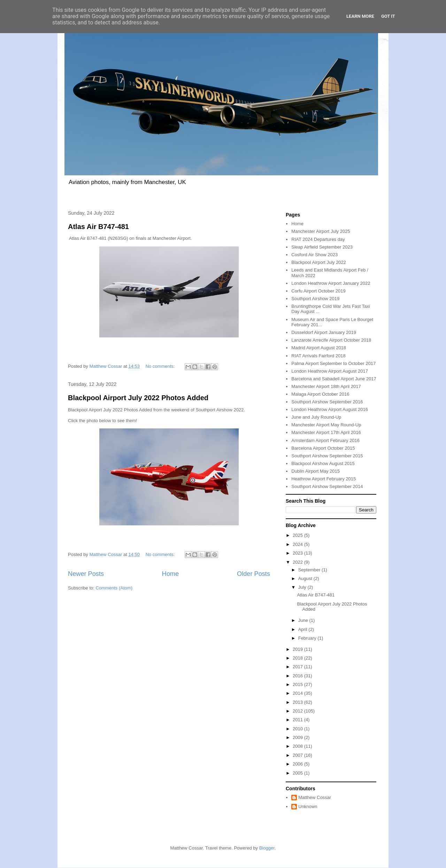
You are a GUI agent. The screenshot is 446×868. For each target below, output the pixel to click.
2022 (298, 562)
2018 (298, 658)
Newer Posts (86, 574)
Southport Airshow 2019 (315, 299)
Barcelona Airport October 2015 (323, 448)
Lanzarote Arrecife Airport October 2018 (331, 340)
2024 (298, 544)
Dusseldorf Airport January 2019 (324, 332)
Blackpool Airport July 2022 (319, 262)
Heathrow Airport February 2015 (324, 479)
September (310, 570)
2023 (298, 553)
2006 (298, 764)
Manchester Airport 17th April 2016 (326, 432)
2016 (298, 676)
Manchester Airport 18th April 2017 (326, 386)
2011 (298, 720)
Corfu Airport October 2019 (318, 291)
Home (171, 574)
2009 (298, 737)
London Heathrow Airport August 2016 (330, 409)
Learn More (360, 16)
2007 (298, 755)
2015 (298, 684)
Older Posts (253, 574)
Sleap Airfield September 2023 (322, 247)
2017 (298, 667)
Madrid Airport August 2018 (319, 348)
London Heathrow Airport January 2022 (331, 283)
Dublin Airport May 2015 (316, 471)
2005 (298, 773)
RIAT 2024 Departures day (318, 239)
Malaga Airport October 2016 (320, 394)
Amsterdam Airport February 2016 (325, 440)
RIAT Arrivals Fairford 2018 (318, 356)
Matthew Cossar (315, 797)
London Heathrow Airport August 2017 (330, 371)
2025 (298, 535)
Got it (388, 16)
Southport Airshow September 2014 (327, 486)
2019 (298, 649)
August (306, 578)
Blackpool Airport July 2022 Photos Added (138, 398)
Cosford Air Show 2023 (314, 255)
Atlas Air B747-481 (98, 227)
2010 (298, 729)
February (308, 638)
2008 (298, 746)
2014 (298, 693)
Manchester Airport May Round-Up (326, 425)
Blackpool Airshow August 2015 (323, 463)
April (303, 629)
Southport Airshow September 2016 (327, 402)
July (303, 587)
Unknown (308, 806)
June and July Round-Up (316, 417)
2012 (298, 711)
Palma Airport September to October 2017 (333, 363)
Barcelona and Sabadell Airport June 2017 (334, 379)
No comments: (161, 366)
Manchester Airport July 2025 (321, 231)
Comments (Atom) (114, 588)
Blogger (267, 848)
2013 (298, 702)
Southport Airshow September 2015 (327, 456)
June (304, 620)
